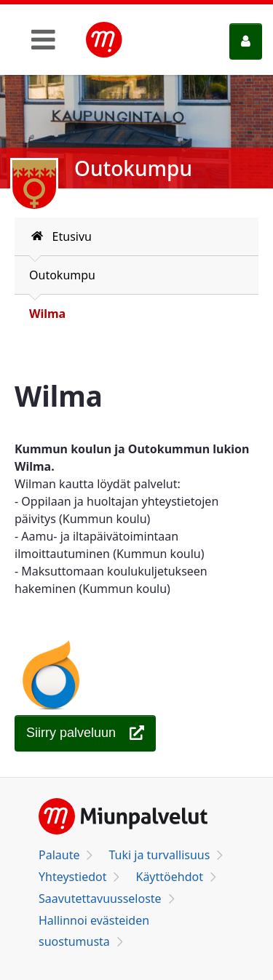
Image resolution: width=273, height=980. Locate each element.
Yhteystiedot (72, 877)
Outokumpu (62, 275)
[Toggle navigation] (43, 39)
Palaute (59, 855)
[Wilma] (85, 733)
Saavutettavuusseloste (100, 899)
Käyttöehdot (169, 877)
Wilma (47, 314)
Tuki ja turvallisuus (159, 855)
